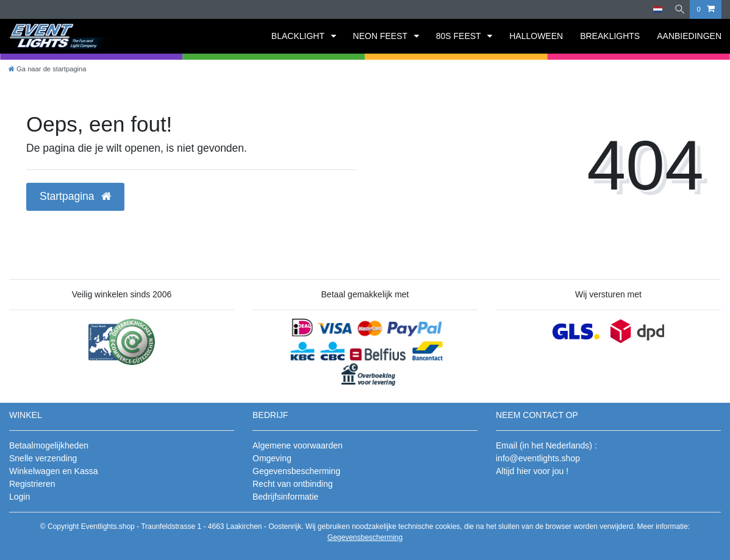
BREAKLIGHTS (610, 36)
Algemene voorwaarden (298, 445)
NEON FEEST (381, 36)
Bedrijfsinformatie (285, 497)
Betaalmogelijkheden (49, 445)
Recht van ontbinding (293, 484)
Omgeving (272, 458)
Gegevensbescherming (296, 471)
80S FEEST (460, 36)
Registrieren (32, 484)
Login (20, 497)
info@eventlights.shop (538, 458)
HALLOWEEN (536, 36)
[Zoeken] (678, 9)
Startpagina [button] (75, 196)
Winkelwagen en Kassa (54, 471)
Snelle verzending (43, 458)
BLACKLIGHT (299, 36)
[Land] (654, 9)
